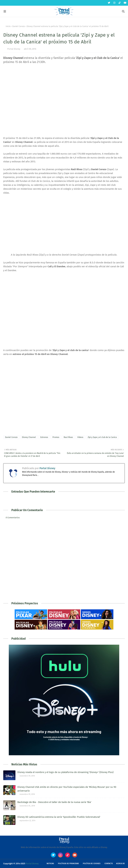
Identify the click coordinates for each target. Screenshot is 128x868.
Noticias (50, 864)
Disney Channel (29, 437)
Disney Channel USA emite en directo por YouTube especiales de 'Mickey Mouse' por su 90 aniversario (67, 789)
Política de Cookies (92, 864)
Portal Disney (14, 49)
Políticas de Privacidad (68, 864)
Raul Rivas (68, 437)
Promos (56, 437)
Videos (80, 437)
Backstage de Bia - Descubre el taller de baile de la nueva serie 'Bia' (54, 802)
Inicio (8, 26)
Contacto (109, 864)
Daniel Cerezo (19, 26)
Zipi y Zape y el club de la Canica (102, 437)
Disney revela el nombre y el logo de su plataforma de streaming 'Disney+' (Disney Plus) (65, 772)
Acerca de (120, 864)
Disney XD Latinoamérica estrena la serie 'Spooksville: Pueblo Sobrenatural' (59, 817)
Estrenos (44, 437)
